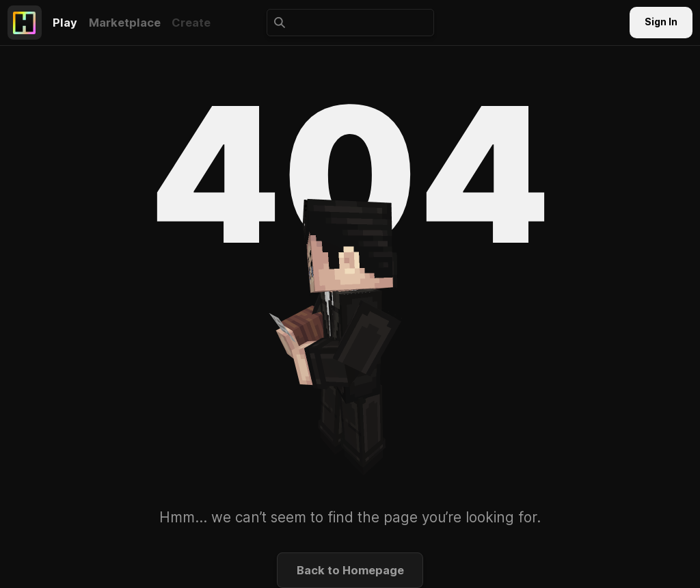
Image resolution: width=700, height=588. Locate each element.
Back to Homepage (350, 570)
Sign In (661, 22)
